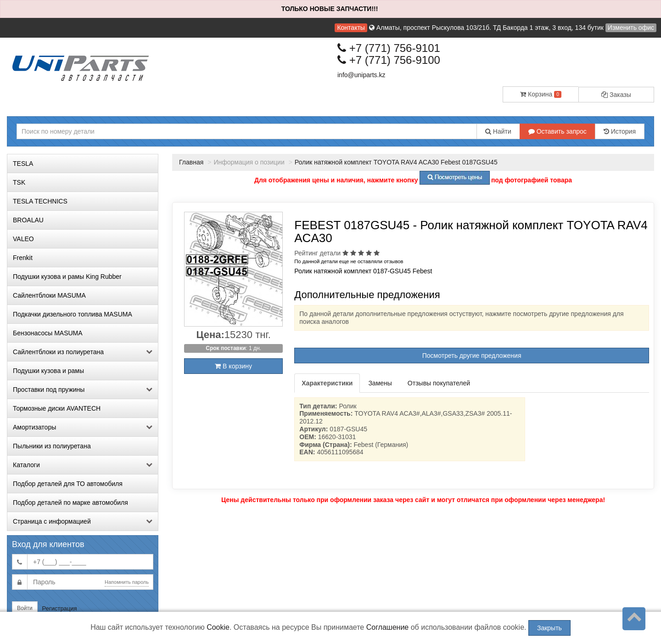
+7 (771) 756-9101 (389, 48)
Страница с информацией (83, 521)
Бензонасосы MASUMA (48, 333)
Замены (380, 383)
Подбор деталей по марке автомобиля (70, 503)
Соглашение (388, 627)
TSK (19, 182)
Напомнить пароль (127, 582)
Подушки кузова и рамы (48, 371)
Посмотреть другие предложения (472, 356)
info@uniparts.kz (361, 75)
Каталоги (83, 465)
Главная (191, 162)
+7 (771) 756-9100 (389, 60)
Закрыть (549, 628)
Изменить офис (631, 28)
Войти (25, 608)
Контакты (351, 28)
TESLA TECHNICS (40, 201)
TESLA (23, 164)
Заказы (616, 95)
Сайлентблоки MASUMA (49, 295)
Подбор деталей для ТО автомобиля (68, 484)
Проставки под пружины (83, 390)
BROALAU (28, 220)
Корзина (541, 94)
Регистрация (60, 608)
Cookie (218, 627)
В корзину (233, 366)
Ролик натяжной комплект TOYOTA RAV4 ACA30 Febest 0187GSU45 (396, 162)
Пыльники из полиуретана (52, 446)
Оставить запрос (557, 131)
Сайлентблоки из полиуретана (83, 352)
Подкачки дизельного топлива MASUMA (73, 314)
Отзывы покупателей (439, 383)
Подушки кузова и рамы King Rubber (67, 277)
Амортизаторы (83, 427)
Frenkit (23, 258)
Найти (498, 131)
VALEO (23, 239)
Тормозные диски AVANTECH (57, 408)
